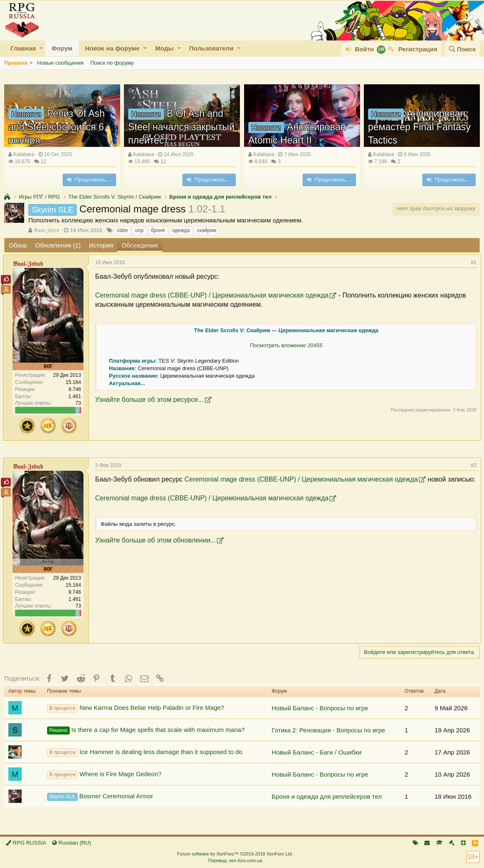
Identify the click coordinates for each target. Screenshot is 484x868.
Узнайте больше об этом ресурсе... (151, 400)
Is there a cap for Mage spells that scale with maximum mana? (146, 730)
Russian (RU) (72, 843)
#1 (473, 262)
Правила (16, 63)
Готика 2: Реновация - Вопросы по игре (328, 730)
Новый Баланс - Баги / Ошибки (316, 752)
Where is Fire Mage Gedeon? (105, 775)
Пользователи (211, 48)
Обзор (18, 245)
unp (139, 230)
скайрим (207, 230)
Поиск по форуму (112, 63)
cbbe (122, 230)
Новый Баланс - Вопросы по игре (320, 708)
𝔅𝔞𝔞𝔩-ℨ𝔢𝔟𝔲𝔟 (47, 230)
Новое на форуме (112, 48)
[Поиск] (462, 49)
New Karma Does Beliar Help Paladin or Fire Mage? (136, 708)
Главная (23, 48)
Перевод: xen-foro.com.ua (235, 860)
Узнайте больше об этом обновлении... (157, 549)
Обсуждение (140, 245)
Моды (164, 48)
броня (158, 230)
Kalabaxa (24, 154)
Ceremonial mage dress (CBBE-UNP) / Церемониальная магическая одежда (213, 295)
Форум (62, 48)
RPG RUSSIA (26, 843)
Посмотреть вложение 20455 (286, 345)
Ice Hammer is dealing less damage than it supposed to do (145, 752)
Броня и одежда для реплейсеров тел (327, 796)
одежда (181, 230)
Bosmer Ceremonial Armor (100, 797)
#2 (473, 465)
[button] (42, 48)
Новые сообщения (60, 63)
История (101, 245)
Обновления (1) (58, 245)
